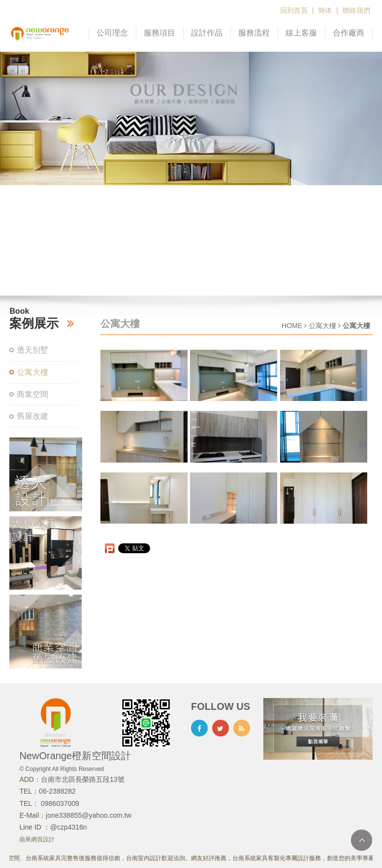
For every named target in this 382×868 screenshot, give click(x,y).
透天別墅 (32, 350)
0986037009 (59, 803)
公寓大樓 (32, 372)
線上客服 (301, 33)
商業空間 (32, 394)
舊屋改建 (32, 416)
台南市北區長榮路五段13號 (83, 779)
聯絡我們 (356, 10)
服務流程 (254, 33)
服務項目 (159, 33)
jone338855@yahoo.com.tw (89, 815)
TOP (362, 840)
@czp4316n (69, 827)
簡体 (325, 10)
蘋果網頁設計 (37, 839)
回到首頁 (294, 10)
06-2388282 (57, 791)
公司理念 (112, 33)
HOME (292, 326)
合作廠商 (349, 33)
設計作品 (207, 33)
